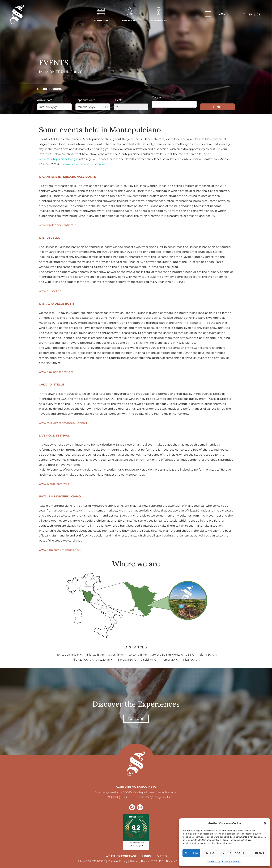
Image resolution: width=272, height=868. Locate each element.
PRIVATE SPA (130, 20)
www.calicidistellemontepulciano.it (63, 423)
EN (156, 861)
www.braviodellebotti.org (56, 372)
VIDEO (162, 856)
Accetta (191, 853)
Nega (210, 853)
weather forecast (121, 856)
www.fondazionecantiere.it (57, 225)
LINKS (147, 856)
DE (161, 861)
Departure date (85, 100)
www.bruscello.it (50, 291)
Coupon (157, 97)
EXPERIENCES (159, 20)
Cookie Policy (214, 861)
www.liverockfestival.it (54, 484)
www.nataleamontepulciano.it (60, 550)
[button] (265, 823)
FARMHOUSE (101, 20)
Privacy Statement (231, 861)
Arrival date (45, 100)
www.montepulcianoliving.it (58, 159)
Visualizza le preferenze (244, 853)
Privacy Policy (140, 861)
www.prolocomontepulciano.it (84, 164)
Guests (118, 100)
